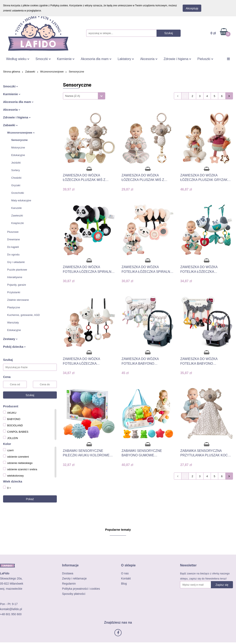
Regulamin (69, 584)
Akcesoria (149, 59)
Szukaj (30, 395)
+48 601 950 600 (11, 614)
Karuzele (16, 208)
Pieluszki (205, 59)
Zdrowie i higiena (177, 59)
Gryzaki (16, 185)
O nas (125, 573)
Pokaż (30, 499)
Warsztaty (13, 323)
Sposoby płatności (74, 594)
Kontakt (126, 578)
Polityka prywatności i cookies (81, 589)
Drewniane (13, 239)
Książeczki (17, 223)
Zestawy (10, 339)
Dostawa (68, 573)
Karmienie (66, 59)
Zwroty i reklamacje (74, 578)
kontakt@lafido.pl (11, 609)
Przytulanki (14, 292)
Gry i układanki (16, 262)
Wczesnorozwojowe (21, 133)
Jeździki (16, 163)
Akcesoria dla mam (96, 59)
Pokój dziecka (14, 347)
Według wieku (18, 59)
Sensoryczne (19, 140)
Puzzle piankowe (17, 270)
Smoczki (43, 59)
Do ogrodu (13, 255)
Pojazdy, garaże (17, 285)
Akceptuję (192, 8)
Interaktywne (15, 277)
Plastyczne (14, 307)
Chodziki (16, 178)
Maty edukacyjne (21, 200)
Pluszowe (13, 232)
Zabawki (10, 125)
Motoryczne (18, 148)
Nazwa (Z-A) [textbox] (73, 96)
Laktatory (126, 59)
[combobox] (84, 96)
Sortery (16, 170)
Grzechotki (18, 193)
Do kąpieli (13, 247)
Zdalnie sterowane (18, 300)
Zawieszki (17, 216)
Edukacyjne (18, 155)
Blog (124, 584)
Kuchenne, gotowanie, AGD (23, 315)
